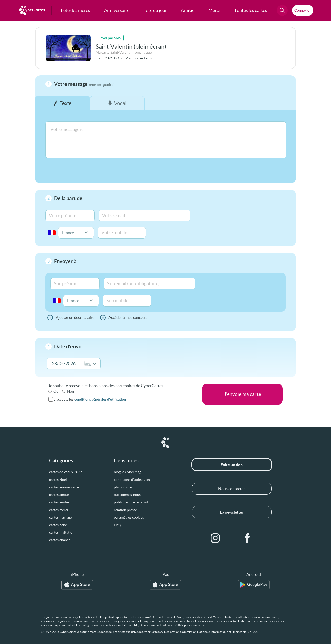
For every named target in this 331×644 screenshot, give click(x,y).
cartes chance (60, 540)
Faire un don (232, 465)
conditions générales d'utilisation (100, 399)
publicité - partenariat (131, 502)
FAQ (117, 525)
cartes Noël (58, 480)
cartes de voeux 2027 (66, 472)
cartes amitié (59, 502)
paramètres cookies (129, 517)
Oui (56, 391)
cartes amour (59, 495)
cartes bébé (58, 525)
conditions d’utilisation (132, 480)
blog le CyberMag (127, 472)
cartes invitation (62, 532)
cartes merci (59, 510)
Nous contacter (232, 489)
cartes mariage (60, 517)
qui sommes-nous (127, 495)
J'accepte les (90, 399)
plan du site (123, 487)
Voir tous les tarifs (139, 58)
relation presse (125, 510)
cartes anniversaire (64, 487)
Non (71, 391)
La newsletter (232, 512)
